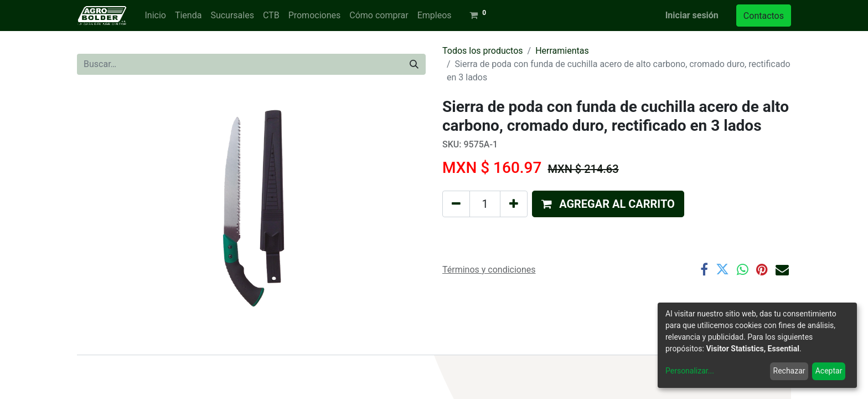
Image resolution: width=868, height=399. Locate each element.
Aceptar (829, 371)
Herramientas (562, 51)
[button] (608, 204)
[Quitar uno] (456, 204)
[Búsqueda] (414, 64)
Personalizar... (690, 371)
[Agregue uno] (514, 204)
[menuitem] (155, 16)
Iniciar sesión (692, 15)
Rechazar (789, 371)
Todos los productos (483, 51)
